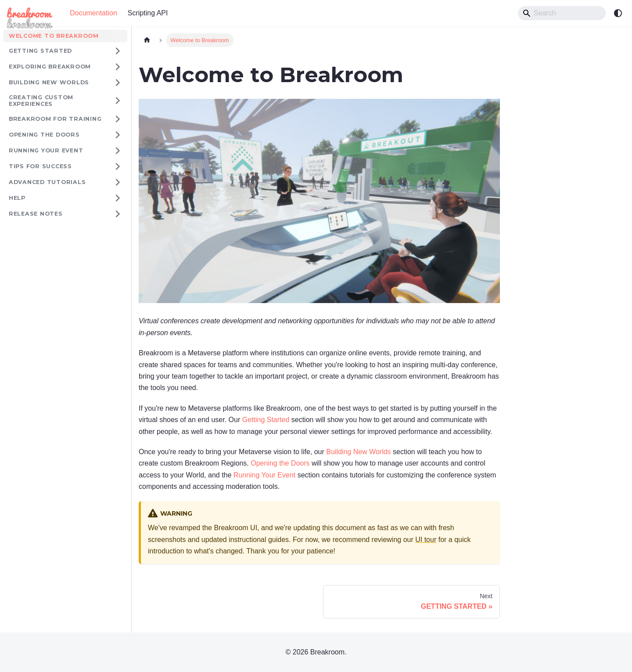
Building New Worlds (358, 452)
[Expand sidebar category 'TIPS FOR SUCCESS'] (118, 166)
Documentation (93, 13)
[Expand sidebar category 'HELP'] (118, 198)
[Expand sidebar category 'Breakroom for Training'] (118, 119)
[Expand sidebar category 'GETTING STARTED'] (118, 51)
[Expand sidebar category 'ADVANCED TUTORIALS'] (118, 182)
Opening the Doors (280, 463)
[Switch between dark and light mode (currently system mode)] (618, 13)
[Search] (562, 13)
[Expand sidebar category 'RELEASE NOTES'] (118, 214)
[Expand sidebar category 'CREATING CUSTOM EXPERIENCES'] (118, 101)
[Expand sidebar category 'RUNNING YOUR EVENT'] (118, 151)
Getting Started (265, 420)
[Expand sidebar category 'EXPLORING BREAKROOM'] (118, 67)
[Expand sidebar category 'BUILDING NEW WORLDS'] (118, 83)
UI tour (426, 540)
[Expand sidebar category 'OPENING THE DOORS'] (118, 135)
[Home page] (147, 40)
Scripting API (148, 13)
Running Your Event (264, 475)
